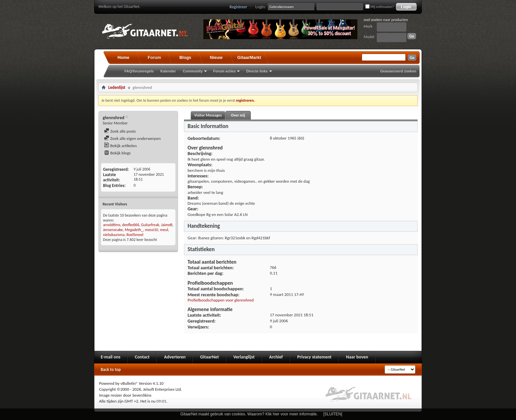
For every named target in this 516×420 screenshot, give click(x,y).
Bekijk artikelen (120, 146)
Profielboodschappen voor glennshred (221, 300)
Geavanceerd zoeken (398, 71)
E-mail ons (111, 357)
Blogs (185, 57)
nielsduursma (114, 235)
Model (369, 37)
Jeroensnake (113, 230)
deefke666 (130, 225)
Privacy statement (314, 357)
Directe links (257, 71)
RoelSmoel (135, 235)
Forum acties (224, 71)
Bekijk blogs (117, 153)
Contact (142, 357)
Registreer (239, 7)
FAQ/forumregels (139, 71)
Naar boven (357, 357)
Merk (368, 26)
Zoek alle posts (120, 131)
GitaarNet (209, 357)
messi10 (152, 230)
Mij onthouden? (380, 7)
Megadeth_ (134, 230)
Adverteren (175, 357)
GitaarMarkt (249, 57)
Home (123, 57)
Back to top (111, 369)
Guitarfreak (150, 225)
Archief (276, 357)
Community (193, 71)
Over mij (238, 115)
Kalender (168, 71)
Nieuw (216, 57)
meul (164, 230)
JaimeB (167, 225)
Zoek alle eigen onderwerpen (132, 138)
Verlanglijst (244, 357)
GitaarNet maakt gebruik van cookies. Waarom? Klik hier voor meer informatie (248, 414)
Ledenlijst (117, 87)
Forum (154, 57)
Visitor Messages (208, 115)
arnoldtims (112, 225)
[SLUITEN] (333, 414)
